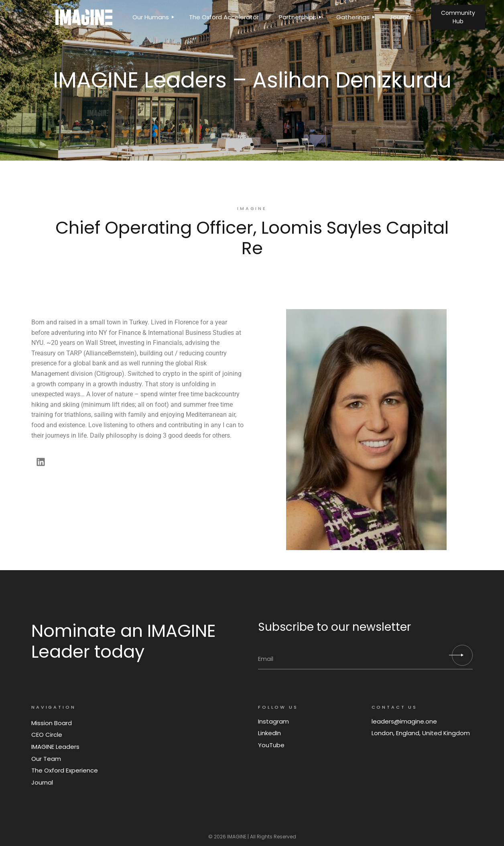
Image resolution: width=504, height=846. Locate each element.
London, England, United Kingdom (421, 733)
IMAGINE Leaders (55, 747)
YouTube (271, 745)
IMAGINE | (238, 837)
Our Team (46, 759)
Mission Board (52, 723)
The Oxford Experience (65, 770)
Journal (42, 782)
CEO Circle (47, 735)
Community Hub (458, 17)
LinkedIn (269, 733)
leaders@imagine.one (404, 721)
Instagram (273, 721)
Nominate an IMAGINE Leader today (124, 641)
